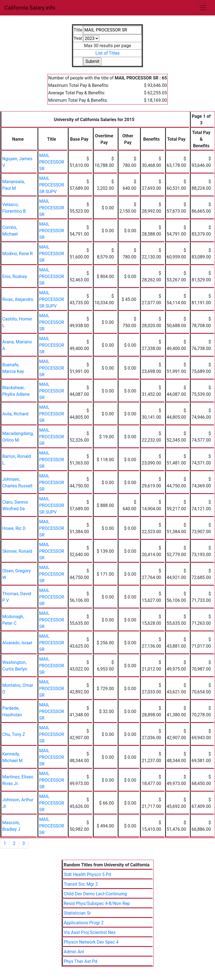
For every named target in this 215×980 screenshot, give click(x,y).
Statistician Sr (77, 913)
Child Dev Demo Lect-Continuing (95, 894)
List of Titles (108, 53)
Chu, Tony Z (14, 734)
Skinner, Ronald (17, 551)
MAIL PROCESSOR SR (52, 162)
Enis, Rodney (15, 277)
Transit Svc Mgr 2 (81, 884)
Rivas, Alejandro (18, 299)
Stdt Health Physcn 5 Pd (87, 874)
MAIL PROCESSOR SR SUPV (52, 185)
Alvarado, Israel (17, 643)
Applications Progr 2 (84, 923)
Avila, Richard (15, 414)
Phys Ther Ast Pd (80, 961)
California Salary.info (30, 8)
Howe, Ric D (14, 528)
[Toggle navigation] (203, 8)
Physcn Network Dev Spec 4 (91, 942)
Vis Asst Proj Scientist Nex (90, 932)
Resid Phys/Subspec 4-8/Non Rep (97, 903)
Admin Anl (74, 952)
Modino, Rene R (18, 254)
